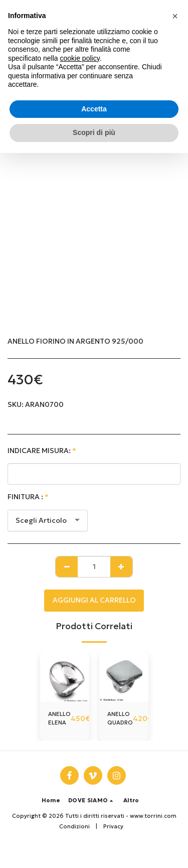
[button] (92, 801)
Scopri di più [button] (94, 132)
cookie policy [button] (80, 58)
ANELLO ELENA (59, 718)
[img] (65, 677)
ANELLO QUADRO (120, 718)
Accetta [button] (94, 109)
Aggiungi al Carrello (94, 600)
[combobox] (48, 521)
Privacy (113, 826)
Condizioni (74, 826)
